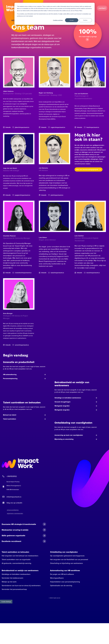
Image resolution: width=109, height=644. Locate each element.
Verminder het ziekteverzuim (12, 578)
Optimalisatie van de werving (61, 586)
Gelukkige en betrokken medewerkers (16, 575)
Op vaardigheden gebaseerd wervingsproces (67, 556)
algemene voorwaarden (15, 514)
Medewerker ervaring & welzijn (15, 530)
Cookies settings (58, 20)
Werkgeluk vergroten (62, 406)
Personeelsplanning (10, 379)
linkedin (7, 128)
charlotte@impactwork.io (22, 273)
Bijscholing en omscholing (64, 440)
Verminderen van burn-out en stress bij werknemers (21, 586)
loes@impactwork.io (92, 273)
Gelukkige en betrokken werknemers (68, 398)
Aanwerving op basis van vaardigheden (69, 436)
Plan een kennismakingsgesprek (87, 170)
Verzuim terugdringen (62, 402)
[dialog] (55, 14)
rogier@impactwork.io (57, 128)
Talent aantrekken (10, 419)
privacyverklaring (13, 510)
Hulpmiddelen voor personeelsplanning (65, 582)
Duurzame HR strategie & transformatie (19, 525)
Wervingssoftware (57, 578)
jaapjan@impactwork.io (22, 195)
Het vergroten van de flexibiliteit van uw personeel (69, 560)
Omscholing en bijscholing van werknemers (66, 564)
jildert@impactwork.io (21, 128)
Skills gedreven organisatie (13, 536)
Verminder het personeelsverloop (14, 590)
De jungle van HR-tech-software (62, 575)
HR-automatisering (10, 375)
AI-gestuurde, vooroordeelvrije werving (16, 564)
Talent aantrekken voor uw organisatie (16, 560)
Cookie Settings (6, 602)
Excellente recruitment (11, 542)
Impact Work (13, 8)
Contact (102, 8)
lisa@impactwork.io (92, 128)
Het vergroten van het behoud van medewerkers (20, 556)
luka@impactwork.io (56, 273)
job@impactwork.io (56, 195)
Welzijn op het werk (9, 582)
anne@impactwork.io (21, 345)
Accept (72, 20)
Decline (85, 20)
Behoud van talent (10, 415)
